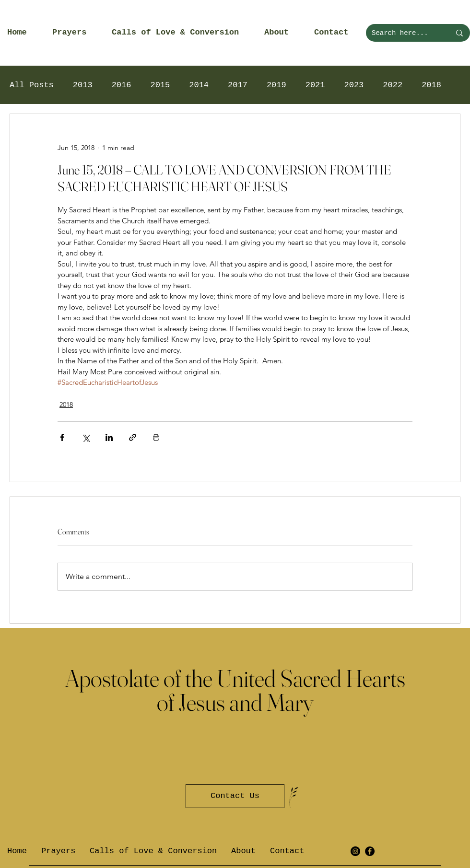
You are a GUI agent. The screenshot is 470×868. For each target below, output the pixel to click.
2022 (393, 85)
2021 (315, 85)
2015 (160, 85)
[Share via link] (133, 437)
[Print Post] (156, 437)
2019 (276, 85)
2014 (199, 85)
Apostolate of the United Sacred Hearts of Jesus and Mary (235, 690)
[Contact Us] (235, 796)
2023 (354, 85)
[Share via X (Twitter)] (86, 437)
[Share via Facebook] (62, 437)
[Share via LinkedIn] (109, 437)
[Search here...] (404, 33)
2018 (431, 85)
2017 (238, 85)
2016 (122, 85)
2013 (83, 85)
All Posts (32, 85)
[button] (75, 33)
